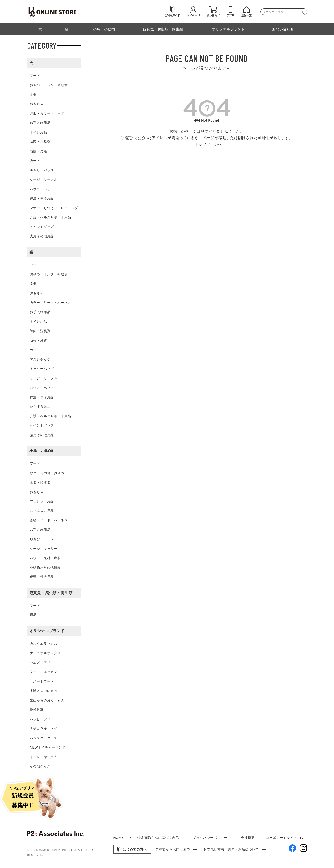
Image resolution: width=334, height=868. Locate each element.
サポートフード (42, 681)
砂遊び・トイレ (42, 539)
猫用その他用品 (42, 435)
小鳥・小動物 (41, 451)
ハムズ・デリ (40, 662)
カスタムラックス (44, 644)
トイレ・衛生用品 (44, 757)
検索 (303, 12)
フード (35, 76)
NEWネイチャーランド (48, 747)
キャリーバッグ (42, 170)
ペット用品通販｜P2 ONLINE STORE (54, 850)
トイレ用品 (39, 132)
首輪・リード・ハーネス (49, 520)
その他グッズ (40, 766)
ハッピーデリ (40, 719)
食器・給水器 (40, 482)
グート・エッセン (44, 672)
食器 (33, 94)
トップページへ (208, 144)
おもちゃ (37, 104)
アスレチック (40, 359)
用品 (33, 615)
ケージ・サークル (44, 179)
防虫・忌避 (39, 151)
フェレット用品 (42, 501)
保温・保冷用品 (42, 198)
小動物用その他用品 (45, 567)
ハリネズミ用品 (42, 511)
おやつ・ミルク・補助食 (49, 85)
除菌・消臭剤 (40, 142)
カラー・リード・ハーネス (51, 303)
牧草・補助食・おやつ (47, 473)
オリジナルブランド (47, 631)
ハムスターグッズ (44, 738)
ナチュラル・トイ (44, 728)
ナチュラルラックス (45, 653)
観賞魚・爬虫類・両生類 (51, 593)
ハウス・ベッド (42, 189)
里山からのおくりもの (47, 700)
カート (35, 161)
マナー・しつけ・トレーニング (54, 208)
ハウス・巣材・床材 (45, 558)
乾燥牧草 (37, 710)
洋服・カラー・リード (47, 113)
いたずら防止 (40, 406)
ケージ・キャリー (44, 549)
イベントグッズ (42, 227)
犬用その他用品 (42, 236)
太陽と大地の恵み (44, 691)
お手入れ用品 (40, 123)
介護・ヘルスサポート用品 (51, 217)
